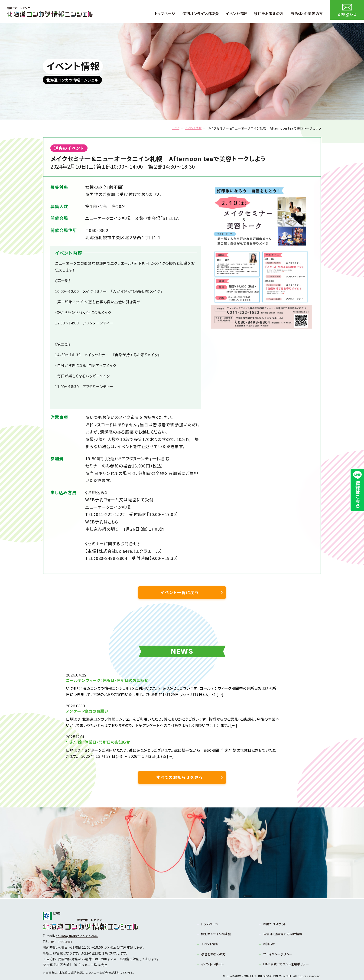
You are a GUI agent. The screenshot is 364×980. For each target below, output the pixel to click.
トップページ (211, 910)
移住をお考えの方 (214, 940)
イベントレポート (213, 951)
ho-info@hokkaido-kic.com (79, 921)
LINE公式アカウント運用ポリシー (288, 951)
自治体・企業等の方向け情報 (284, 920)
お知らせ (270, 930)
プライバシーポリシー (279, 940)
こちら (114, 522)
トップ (171, 128)
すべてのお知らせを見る (180, 762)
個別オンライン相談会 (217, 920)
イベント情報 (191, 128)
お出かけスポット (276, 910)
